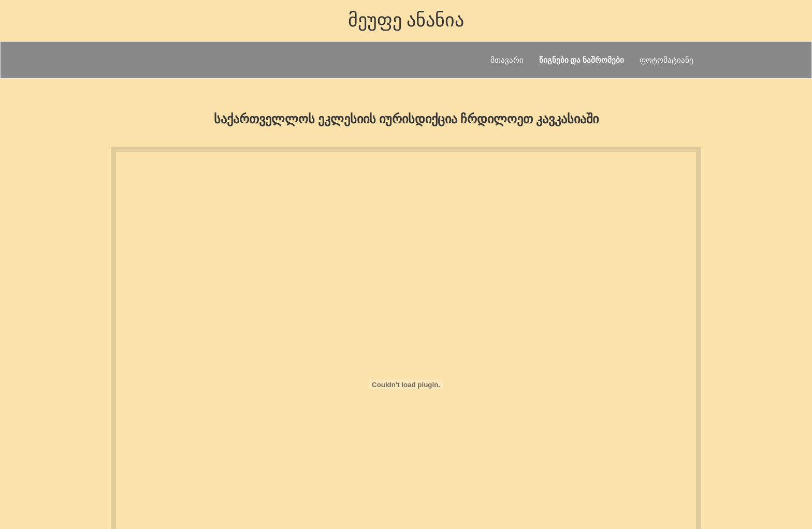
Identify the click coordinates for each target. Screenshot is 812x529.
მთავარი (507, 60)
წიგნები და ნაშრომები (582, 60)
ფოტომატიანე (666, 60)
